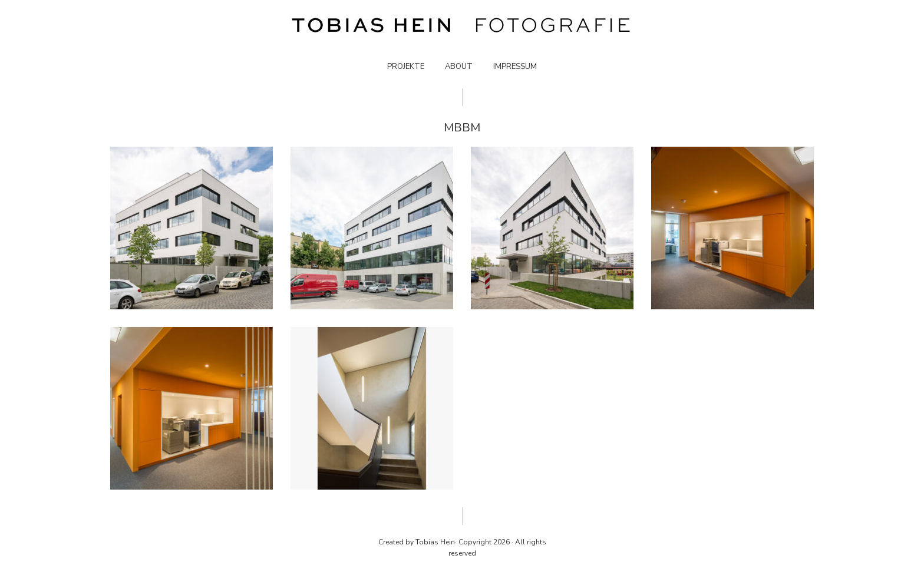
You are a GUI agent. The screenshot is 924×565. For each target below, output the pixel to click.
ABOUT (459, 67)
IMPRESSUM (515, 67)
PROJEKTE (406, 67)
